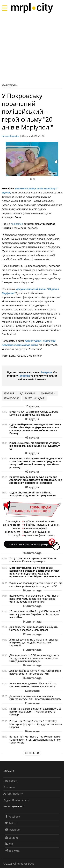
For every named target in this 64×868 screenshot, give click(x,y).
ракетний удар (34, 398)
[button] (59, 160)
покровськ (12, 398)
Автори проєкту (13, 794)
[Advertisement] (32, 48)
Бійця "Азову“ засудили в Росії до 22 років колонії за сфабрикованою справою (34, 413)
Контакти (9, 787)
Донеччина (28, 393)
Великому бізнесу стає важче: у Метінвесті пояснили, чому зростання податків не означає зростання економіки (34, 599)
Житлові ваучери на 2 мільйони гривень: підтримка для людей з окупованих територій (34, 642)
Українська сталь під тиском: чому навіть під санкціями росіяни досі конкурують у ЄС (35, 446)
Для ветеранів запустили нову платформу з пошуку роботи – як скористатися (35, 672)
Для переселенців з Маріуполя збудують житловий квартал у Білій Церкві (33, 628)
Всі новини (32, 753)
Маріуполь (10, 85)
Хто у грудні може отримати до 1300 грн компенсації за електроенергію (33, 560)
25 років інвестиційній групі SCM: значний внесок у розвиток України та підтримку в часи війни (35, 614)
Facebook (24, 376)
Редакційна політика (16, 800)
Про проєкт (10, 781)
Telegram (46, 372)
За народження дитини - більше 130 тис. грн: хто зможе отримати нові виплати (33, 685)
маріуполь (48, 393)
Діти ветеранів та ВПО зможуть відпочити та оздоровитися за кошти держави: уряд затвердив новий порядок (34, 658)
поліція (9, 393)
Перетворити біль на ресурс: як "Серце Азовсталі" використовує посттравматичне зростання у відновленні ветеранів (36, 480)
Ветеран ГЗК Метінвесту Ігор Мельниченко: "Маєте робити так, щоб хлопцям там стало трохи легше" (35, 739)
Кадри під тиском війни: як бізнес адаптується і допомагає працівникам (33, 494)
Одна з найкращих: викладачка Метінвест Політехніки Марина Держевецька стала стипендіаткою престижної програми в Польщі (35, 429)
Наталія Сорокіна (11, 136)
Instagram (13, 830)
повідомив (17, 224)
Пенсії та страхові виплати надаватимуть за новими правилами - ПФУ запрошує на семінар (35, 712)
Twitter (11, 823)
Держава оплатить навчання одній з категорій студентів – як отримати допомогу (35, 697)
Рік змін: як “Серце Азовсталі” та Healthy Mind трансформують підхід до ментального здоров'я (36, 724)
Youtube (12, 838)
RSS (9, 844)
